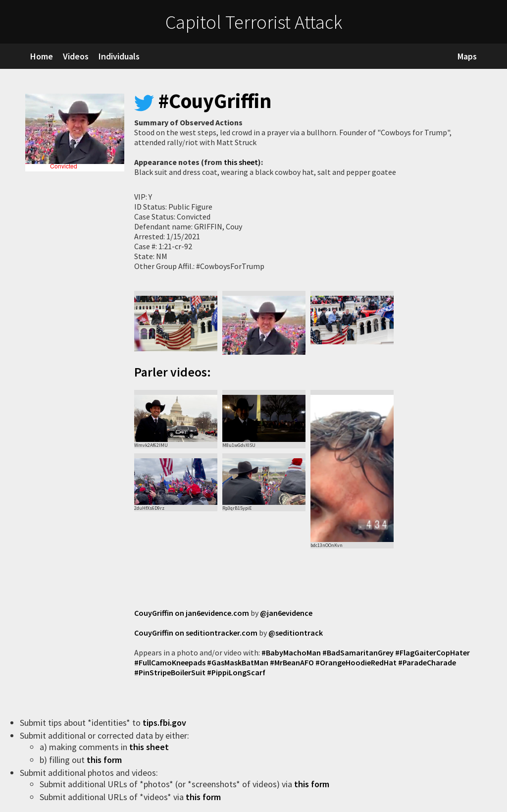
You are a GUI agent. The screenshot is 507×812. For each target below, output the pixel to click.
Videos (76, 56)
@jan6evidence (286, 613)
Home (42, 56)
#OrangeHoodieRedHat (356, 662)
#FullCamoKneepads (170, 662)
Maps (467, 56)
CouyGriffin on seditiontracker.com (196, 633)
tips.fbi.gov (165, 723)
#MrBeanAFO (292, 662)
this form (105, 760)
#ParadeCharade (427, 662)
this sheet (241, 162)
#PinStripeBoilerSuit (170, 672)
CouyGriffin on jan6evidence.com (192, 613)
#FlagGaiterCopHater (432, 652)
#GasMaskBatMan (238, 662)
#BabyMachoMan (291, 652)
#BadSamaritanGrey (358, 652)
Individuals (119, 56)
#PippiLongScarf (236, 672)
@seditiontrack (296, 633)
